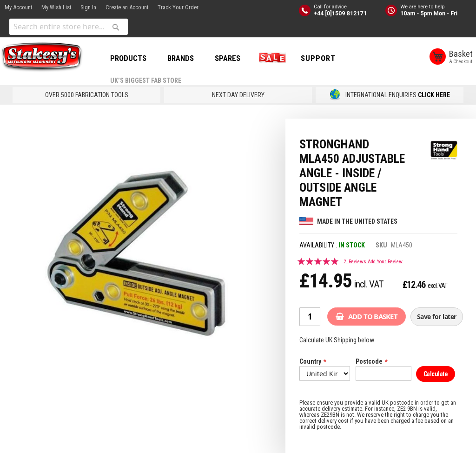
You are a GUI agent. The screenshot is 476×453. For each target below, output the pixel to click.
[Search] (116, 27)
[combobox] (69, 27)
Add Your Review (385, 262)
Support (318, 58)
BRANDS (181, 58)
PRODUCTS (128, 58)
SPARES (228, 58)
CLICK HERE (434, 95)
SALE (271, 58)
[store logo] (42, 57)
